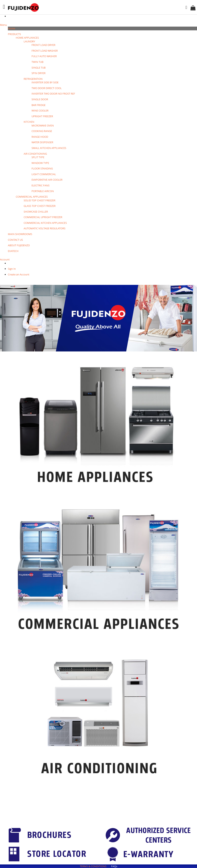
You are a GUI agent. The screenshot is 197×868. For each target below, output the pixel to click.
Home (12, 28)
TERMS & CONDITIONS (93, 866)
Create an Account (19, 274)
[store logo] (24, 7)
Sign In (12, 269)
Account (5, 259)
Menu (3, 25)
